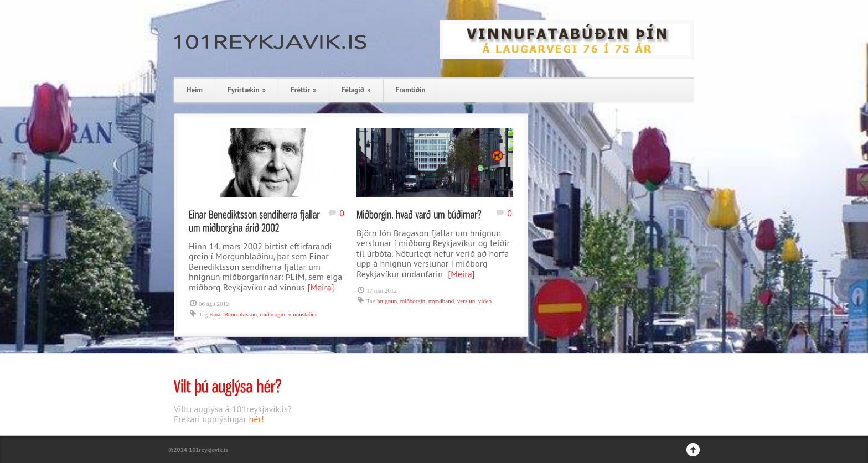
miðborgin (272, 314)
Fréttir (303, 90)
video (485, 301)
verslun (466, 301)
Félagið (356, 90)
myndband (441, 301)
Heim (195, 90)
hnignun (387, 301)
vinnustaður (303, 314)
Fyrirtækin (247, 90)
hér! (257, 419)
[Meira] (321, 287)
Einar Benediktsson (233, 314)
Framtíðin (411, 90)
